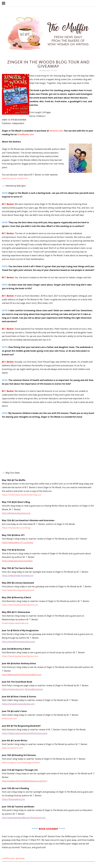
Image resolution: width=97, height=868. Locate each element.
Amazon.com (56, 131)
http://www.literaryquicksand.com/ (18, 590)
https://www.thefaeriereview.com (18, 575)
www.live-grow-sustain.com (15, 178)
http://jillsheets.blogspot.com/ (16, 513)
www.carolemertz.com (12, 748)
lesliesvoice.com (9, 718)
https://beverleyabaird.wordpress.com (20, 656)
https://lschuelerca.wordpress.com (18, 704)
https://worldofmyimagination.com (18, 642)
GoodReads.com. (26, 134)
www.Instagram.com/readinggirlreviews (21, 763)
